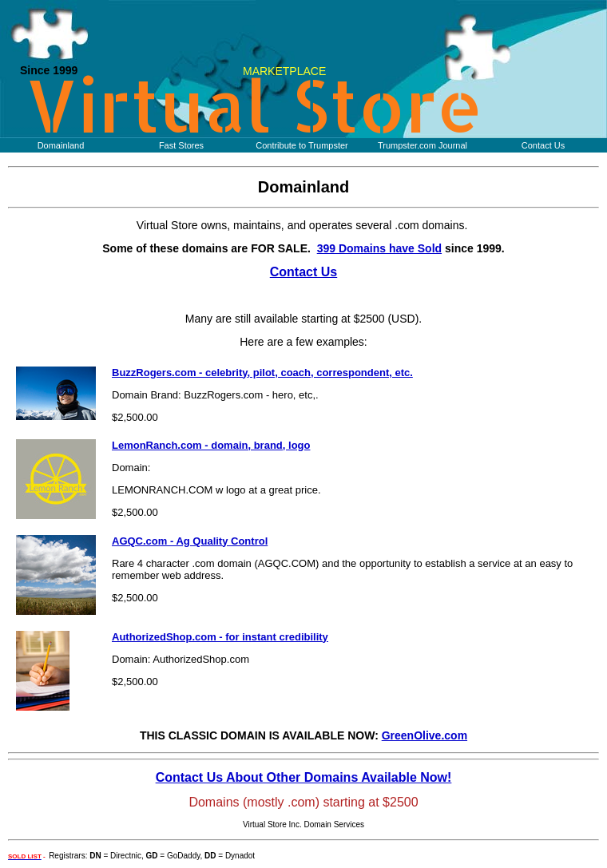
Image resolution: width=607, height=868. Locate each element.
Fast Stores (181, 145)
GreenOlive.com (425, 735)
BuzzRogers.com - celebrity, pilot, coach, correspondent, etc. (262, 373)
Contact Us (543, 145)
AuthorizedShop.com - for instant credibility (220, 637)
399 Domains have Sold (379, 248)
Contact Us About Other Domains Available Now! (304, 777)
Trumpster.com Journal (423, 145)
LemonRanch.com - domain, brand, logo (211, 445)
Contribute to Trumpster (302, 145)
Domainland (61, 145)
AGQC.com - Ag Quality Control (190, 541)
